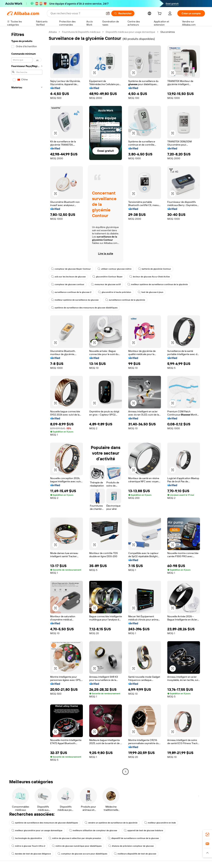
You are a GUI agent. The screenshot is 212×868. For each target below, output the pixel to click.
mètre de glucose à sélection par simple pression (75, 838)
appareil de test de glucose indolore (143, 830)
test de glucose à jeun (151, 292)
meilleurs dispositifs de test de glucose (135, 854)
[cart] (160, 14)
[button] (95, 73)
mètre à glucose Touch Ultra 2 (28, 846)
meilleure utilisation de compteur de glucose (93, 830)
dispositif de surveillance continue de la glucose (133, 838)
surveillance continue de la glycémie (125, 300)
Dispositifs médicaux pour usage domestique (130, 32)
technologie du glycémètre (27, 838)
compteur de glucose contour (68, 284)
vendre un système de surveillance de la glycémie (111, 823)
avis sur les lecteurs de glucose (68, 277)
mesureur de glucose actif (106, 284)
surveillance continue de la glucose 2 (71, 292)
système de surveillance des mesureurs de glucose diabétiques (84, 308)
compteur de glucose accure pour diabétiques (82, 854)
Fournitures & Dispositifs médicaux (81, 32)
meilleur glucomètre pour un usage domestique (37, 830)
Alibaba (53, 32)
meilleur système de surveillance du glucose (75, 300)
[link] (207, 835)
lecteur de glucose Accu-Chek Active (150, 277)
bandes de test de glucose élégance (31, 854)
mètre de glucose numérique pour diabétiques (77, 846)
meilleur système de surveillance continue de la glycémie (158, 284)
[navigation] (27, 402)
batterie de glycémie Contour (155, 269)
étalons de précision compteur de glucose (131, 846)
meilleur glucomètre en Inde (160, 823)
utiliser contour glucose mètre (114, 269)
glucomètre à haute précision (115, 292)
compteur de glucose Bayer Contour (71, 269)
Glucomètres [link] (168, 32)
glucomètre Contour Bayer (108, 277)
